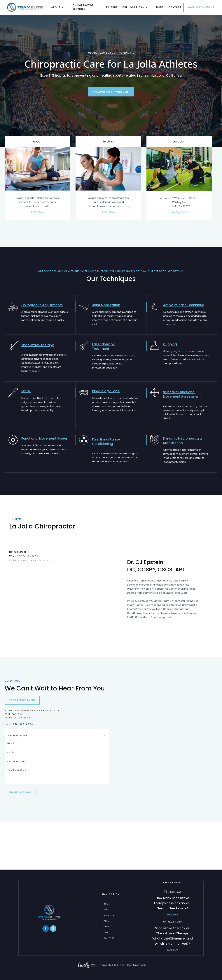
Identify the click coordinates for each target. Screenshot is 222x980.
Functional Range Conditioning (106, 442)
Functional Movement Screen (45, 438)
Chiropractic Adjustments (42, 305)
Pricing (112, 7)
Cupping (170, 344)
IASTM (26, 391)
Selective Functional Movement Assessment (182, 394)
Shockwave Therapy (38, 345)
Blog (160, 7)
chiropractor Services (83, 7)
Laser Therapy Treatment (103, 346)
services (109, 915)
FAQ (106, 932)
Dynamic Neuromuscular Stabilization (183, 441)
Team (106, 921)
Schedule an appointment (111, 92)
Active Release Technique (184, 305)
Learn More (37, 212)
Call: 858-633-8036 (19, 724)
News (107, 927)
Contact (109, 938)
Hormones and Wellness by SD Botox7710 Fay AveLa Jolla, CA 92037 (32, 714)
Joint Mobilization (106, 305)
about (107, 910)
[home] (25, 7)
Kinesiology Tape (106, 391)
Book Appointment (201, 7)
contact (175, 7)
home (107, 904)
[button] (57, 7)
